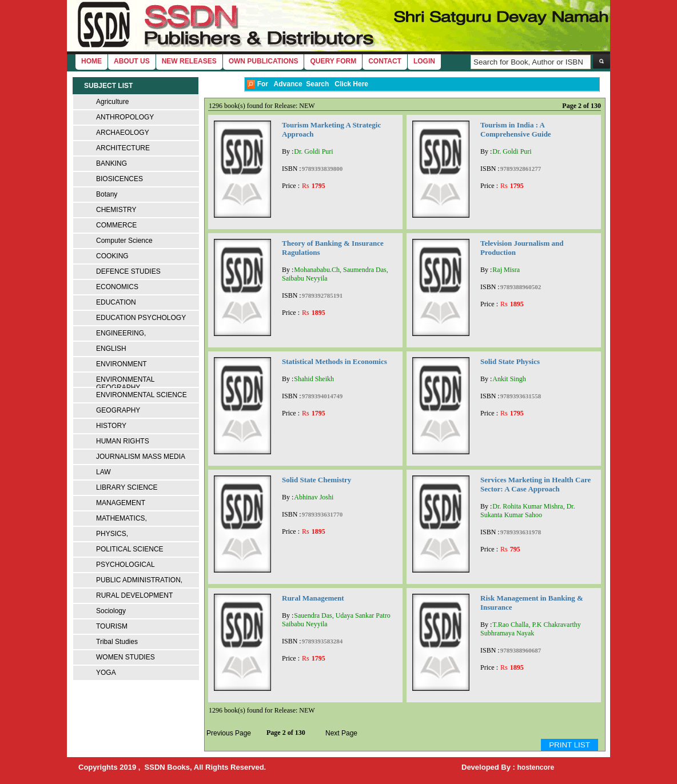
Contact (385, 61)
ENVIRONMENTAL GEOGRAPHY (125, 383)
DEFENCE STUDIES (128, 271)
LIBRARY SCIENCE (127, 487)
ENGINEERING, (121, 333)
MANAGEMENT (121, 503)
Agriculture (112, 102)
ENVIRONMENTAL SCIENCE (142, 395)
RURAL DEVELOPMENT (134, 595)
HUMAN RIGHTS (123, 441)
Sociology (111, 611)
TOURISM (112, 626)
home (91, 61)
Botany (107, 194)
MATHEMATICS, (122, 518)
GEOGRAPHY (118, 410)
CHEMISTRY (116, 210)
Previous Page (229, 733)
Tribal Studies (117, 642)
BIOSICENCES (120, 179)
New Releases (189, 61)
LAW (103, 472)
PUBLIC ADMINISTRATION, (139, 580)
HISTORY (111, 426)
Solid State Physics (510, 361)
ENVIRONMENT (122, 364)
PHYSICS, (112, 534)
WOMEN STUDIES (126, 657)
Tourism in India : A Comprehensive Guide (516, 129)
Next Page (341, 733)
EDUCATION (116, 302)
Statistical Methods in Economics (334, 361)
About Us (132, 61)
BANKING (111, 163)
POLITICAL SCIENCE (130, 549)
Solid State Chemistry (316, 480)
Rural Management (313, 598)
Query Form (333, 61)
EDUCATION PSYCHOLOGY (141, 318)
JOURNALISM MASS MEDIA (141, 457)
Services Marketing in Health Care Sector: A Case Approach (535, 484)
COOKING (112, 256)
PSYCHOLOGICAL (126, 565)
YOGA (106, 673)
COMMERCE (116, 225)
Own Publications (264, 61)
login (424, 61)
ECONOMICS (117, 287)
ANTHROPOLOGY (125, 117)
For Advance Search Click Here (308, 84)
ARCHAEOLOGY (123, 133)
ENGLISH (111, 349)
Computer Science (124, 241)
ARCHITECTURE (123, 148)
